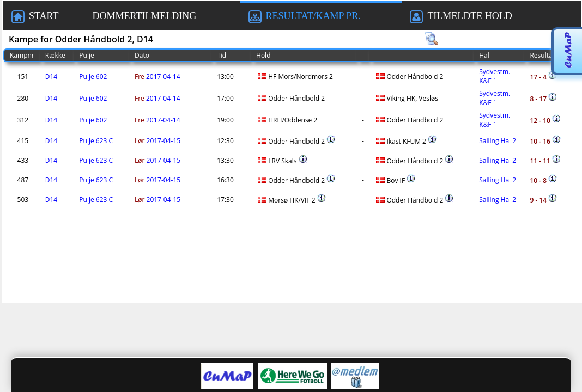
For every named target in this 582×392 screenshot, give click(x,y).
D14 (51, 76)
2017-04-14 (157, 76)
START (35, 17)
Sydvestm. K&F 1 (495, 76)
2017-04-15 (157, 141)
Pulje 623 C (96, 141)
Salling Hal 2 (498, 141)
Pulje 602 (93, 76)
